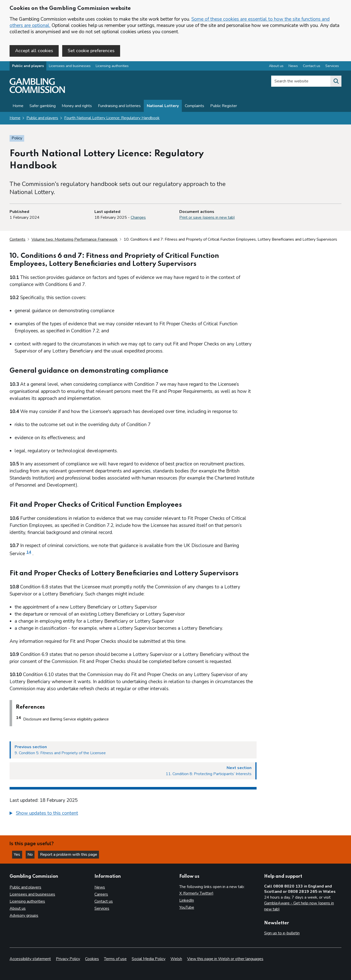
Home (18, 106)
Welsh (176, 959)
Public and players (28, 66)
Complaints (195, 106)
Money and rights (77, 106)
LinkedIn (187, 900)
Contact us (104, 901)
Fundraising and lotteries (119, 106)
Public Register (224, 106)
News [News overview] (293, 66)
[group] (133, 814)
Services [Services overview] (332, 66)
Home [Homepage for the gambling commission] (15, 118)
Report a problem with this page (71, 855)
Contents (17, 240)
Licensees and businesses (70, 66)
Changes (138, 218)
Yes (19, 855)
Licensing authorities (112, 66)
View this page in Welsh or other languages (225, 959)
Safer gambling (43, 106)
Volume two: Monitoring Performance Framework (75, 240)
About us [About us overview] (276, 66)
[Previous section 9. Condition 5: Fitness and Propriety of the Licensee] (133, 750)
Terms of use (115, 959)
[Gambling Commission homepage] (37, 92)
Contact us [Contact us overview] (312, 66)
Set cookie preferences (91, 51)
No (32, 855)
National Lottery (163, 106)
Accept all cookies (34, 51)
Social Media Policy (149, 959)
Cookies (92, 959)
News (100, 887)
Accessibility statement (30, 959)
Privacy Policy (68, 959)
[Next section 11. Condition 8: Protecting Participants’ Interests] (133, 771)
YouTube (187, 907)
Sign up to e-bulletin (282, 933)
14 (29, 553)
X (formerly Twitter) (196, 893)
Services (102, 908)
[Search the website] (336, 82)
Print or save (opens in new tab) (207, 218)
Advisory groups (24, 915)
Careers (101, 894)
